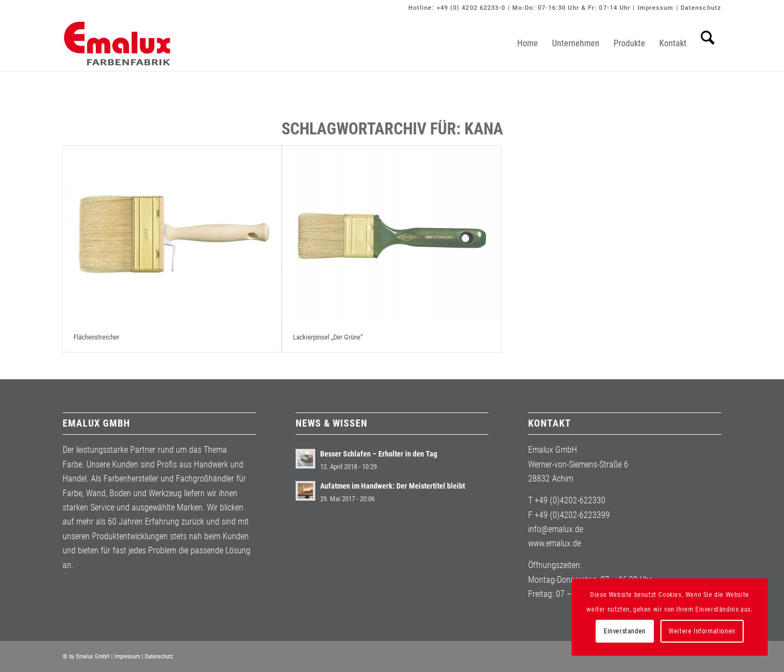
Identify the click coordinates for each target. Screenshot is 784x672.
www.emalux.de (555, 543)
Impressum (656, 8)
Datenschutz (701, 8)
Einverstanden (625, 631)
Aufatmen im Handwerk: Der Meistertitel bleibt (393, 486)
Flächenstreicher (96, 337)
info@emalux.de (556, 529)
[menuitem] (528, 44)
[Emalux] (117, 44)
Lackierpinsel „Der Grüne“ (328, 337)
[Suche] (708, 44)
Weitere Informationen (702, 631)
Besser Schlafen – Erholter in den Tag (379, 454)
